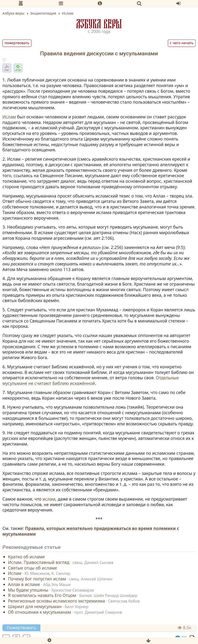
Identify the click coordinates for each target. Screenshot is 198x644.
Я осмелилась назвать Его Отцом (42, 595)
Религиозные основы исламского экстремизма (57, 601)
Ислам (9, 117)
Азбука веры (99, 24)
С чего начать (182, 43)
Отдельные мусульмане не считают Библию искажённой (91, 380)
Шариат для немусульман (35, 606)
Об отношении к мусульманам (40, 612)
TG (181, 638)
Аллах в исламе (24, 584)
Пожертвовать (17, 43)
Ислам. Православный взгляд (39, 562)
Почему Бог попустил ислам (37, 579)
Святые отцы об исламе (33, 568)
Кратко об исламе (26, 557)
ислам (49, 499)
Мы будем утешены (28, 590)
